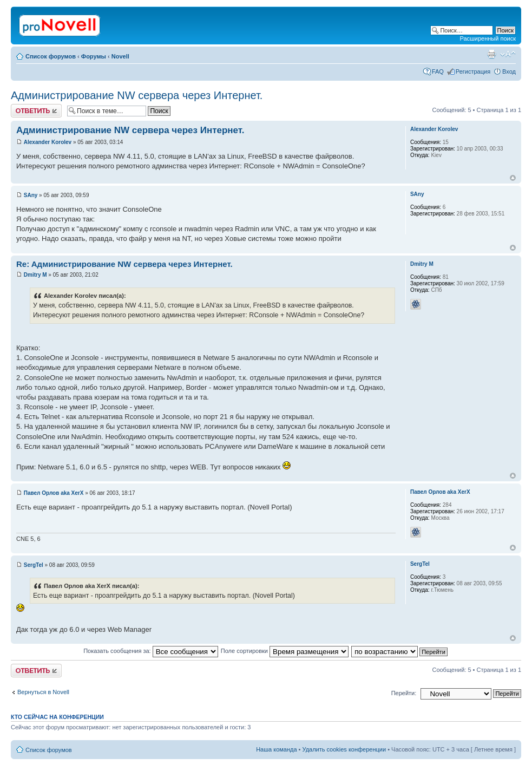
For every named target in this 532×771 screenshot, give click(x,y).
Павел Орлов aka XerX (54, 493)
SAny (31, 195)
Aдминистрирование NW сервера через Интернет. (137, 95)
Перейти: (404, 693)
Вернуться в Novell (43, 692)
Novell (120, 56)
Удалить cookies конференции (344, 749)
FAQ (438, 71)
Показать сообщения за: (151, 651)
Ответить (36, 111)
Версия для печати (491, 54)
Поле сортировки (285, 651)
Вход (509, 71)
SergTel (34, 565)
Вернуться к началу (513, 178)
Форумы (94, 56)
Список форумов (51, 56)
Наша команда (276, 749)
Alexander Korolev (48, 142)
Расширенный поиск (488, 38)
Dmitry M (35, 275)
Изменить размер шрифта (508, 54)
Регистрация (473, 71)
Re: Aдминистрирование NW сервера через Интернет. (124, 264)
